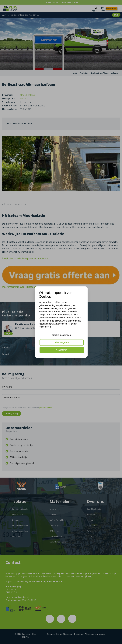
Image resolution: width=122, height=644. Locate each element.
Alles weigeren (61, 342)
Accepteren (62, 350)
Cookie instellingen (61, 335)
